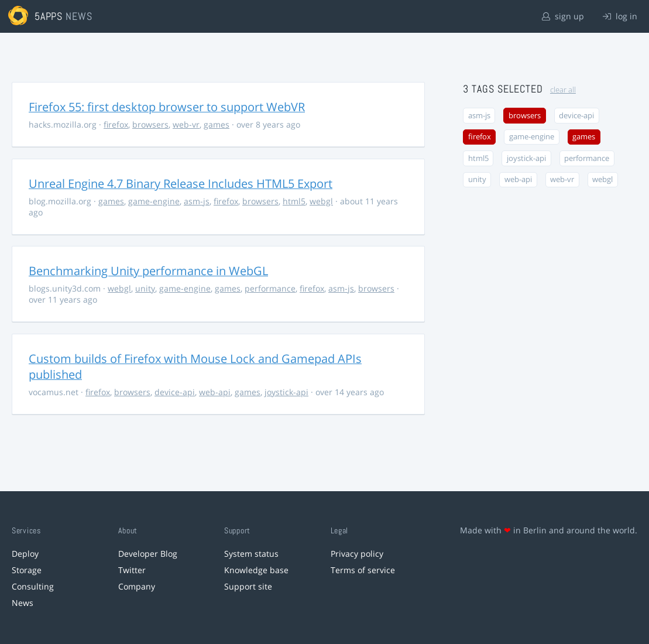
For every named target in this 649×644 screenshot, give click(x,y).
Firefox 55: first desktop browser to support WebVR (167, 107)
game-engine (154, 201)
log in (620, 16)
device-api (175, 392)
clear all (563, 90)
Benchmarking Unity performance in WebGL (148, 271)
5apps (49, 16)
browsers (150, 124)
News (23, 603)
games (217, 124)
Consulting (33, 586)
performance (270, 288)
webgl (321, 201)
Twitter (132, 570)
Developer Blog (148, 554)
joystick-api (286, 392)
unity (145, 288)
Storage (27, 570)
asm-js (197, 201)
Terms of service (363, 570)
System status (251, 554)
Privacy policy (357, 554)
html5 (294, 201)
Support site (248, 586)
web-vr (186, 124)
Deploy (25, 554)
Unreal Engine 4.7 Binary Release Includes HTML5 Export (181, 184)
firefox (116, 124)
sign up (563, 16)
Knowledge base (256, 570)
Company (137, 586)
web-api (215, 392)
